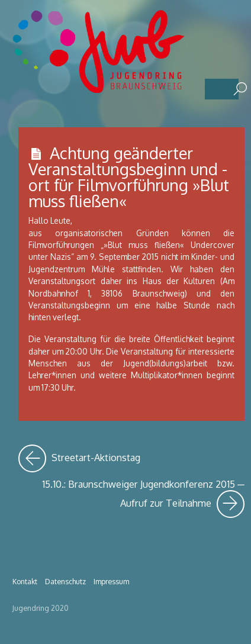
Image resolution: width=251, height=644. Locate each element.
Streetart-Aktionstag (79, 458)
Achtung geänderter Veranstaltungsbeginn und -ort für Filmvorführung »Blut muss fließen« (129, 177)
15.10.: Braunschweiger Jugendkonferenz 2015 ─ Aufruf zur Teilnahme (143, 498)
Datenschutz (65, 581)
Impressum (111, 581)
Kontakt (25, 581)
